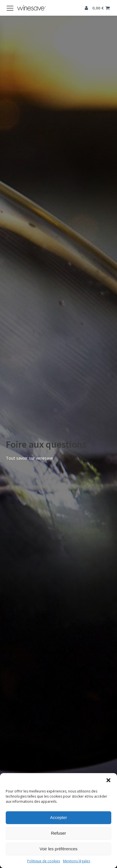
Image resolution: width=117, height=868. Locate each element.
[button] (108, 780)
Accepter (58, 817)
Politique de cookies (44, 861)
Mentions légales (77, 861)
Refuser (58, 833)
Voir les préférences (58, 849)
